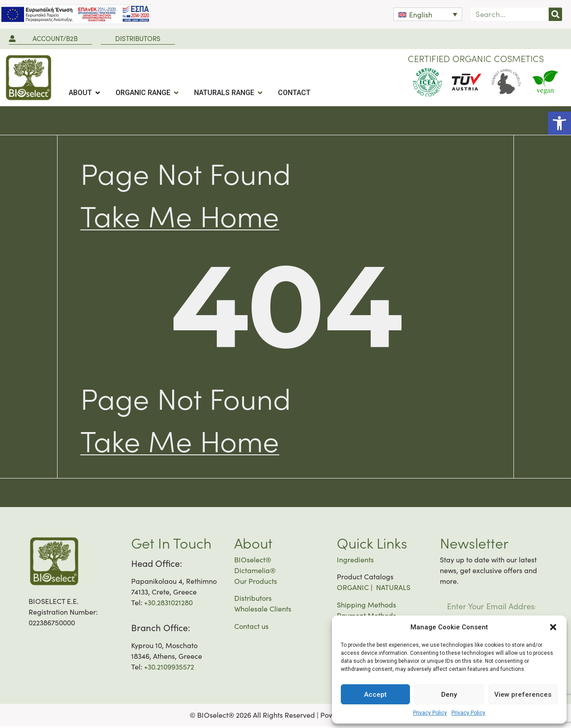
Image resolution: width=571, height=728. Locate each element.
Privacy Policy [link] (430, 713)
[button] (553, 627)
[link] (559, 123)
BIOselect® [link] (253, 561)
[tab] (85, 93)
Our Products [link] (256, 583)
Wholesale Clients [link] (263, 610)
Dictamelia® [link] (255, 572)
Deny (449, 695)
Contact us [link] (251, 628)
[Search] (555, 14)
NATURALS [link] (393, 589)
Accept (375, 695)
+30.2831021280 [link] (168, 604)
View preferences (523, 695)
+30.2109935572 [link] (169, 668)
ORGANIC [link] (353, 589)
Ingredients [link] (355, 561)
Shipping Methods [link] (366, 606)
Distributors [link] (253, 600)
